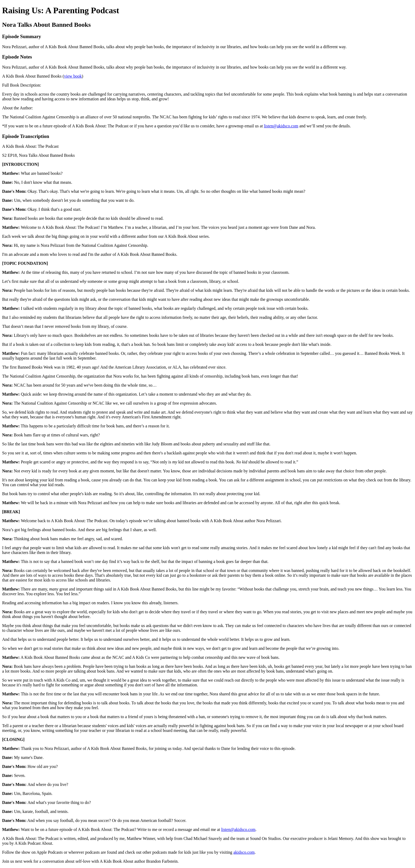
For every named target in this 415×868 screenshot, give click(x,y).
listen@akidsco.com (281, 126)
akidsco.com (244, 852)
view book (73, 76)
